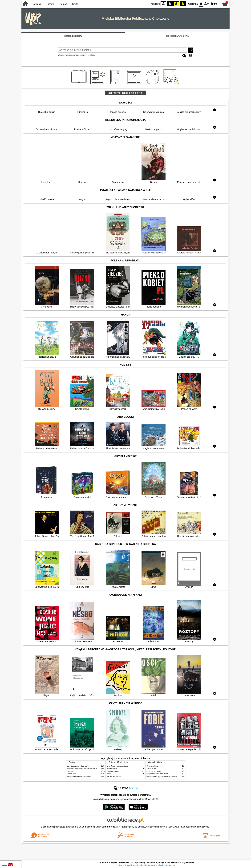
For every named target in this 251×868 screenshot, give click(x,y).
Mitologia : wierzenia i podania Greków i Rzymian (85, 769)
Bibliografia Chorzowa (178, 36)
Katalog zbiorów (73, 36)
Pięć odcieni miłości (114, 777)
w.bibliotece (110, 827)
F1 (207, 4)
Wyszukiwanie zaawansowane (72, 55)
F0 (201, 4)
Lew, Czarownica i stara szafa (78, 766)
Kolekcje (91, 55)
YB (176, 4)
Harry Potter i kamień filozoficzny (79, 777)
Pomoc (63, 4)
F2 (214, 4)
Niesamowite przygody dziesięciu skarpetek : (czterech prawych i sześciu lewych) (176, 777)
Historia (51, 4)
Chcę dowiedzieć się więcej (132, 865)
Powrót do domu (113, 771)
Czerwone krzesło (153, 766)
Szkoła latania (112, 769)
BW (170, 4)
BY (183, 4)
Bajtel (109, 774)
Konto (75, 4)
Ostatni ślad (71, 774)
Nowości (37, 4)
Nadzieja (70, 771)
